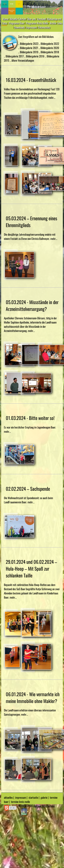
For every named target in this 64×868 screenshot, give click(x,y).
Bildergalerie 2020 (50, 48)
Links (60, 23)
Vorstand (41, 19)
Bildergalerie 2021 (29, 48)
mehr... (52, 98)
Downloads (19, 27)
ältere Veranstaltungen (23, 60)
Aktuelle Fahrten (18, 19)
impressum (21, 797)
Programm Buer (17, 23)
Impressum (31, 27)
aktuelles (8, 797)
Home (6, 19)
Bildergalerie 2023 (29, 44)
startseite (33, 797)
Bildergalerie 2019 (29, 52)
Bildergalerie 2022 (50, 44)
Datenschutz (44, 27)
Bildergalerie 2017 (15, 56)
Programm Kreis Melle (37, 23)
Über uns (31, 19)
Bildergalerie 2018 (50, 52)
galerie (44, 797)
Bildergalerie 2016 (35, 56)
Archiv (53, 23)
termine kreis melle (20, 802)
